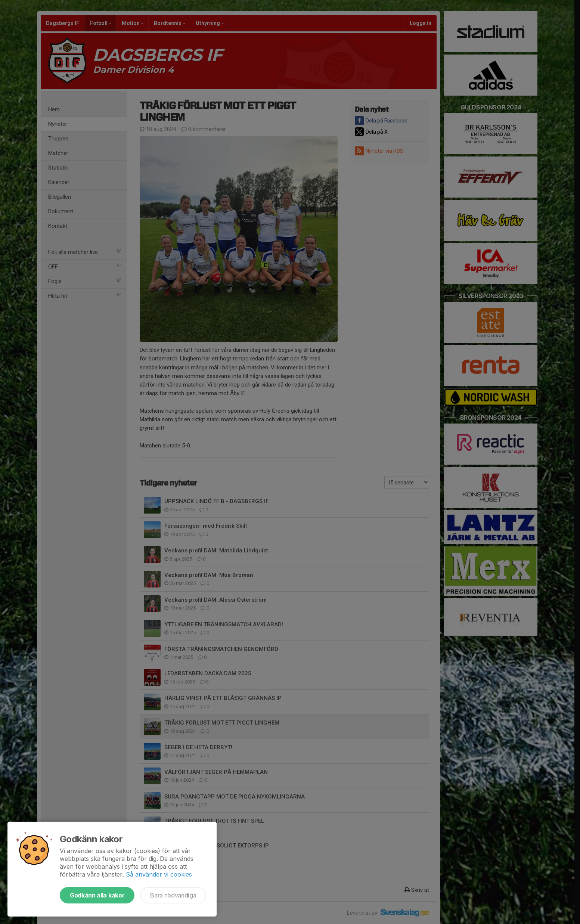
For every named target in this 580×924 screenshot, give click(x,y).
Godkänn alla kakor (97, 895)
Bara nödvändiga (173, 895)
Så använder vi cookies (159, 874)
